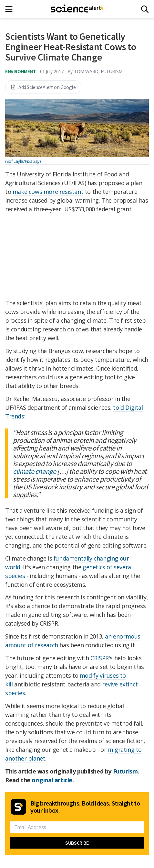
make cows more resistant (48, 192)
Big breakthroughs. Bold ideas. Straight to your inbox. (85, 807)
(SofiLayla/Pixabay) (23, 161)
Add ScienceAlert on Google (43, 87)
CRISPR (100, 658)
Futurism (125, 771)
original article (52, 780)
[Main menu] (11, 9)
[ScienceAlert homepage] (77, 9)
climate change (34, 471)
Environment (21, 71)
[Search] (145, 9)
